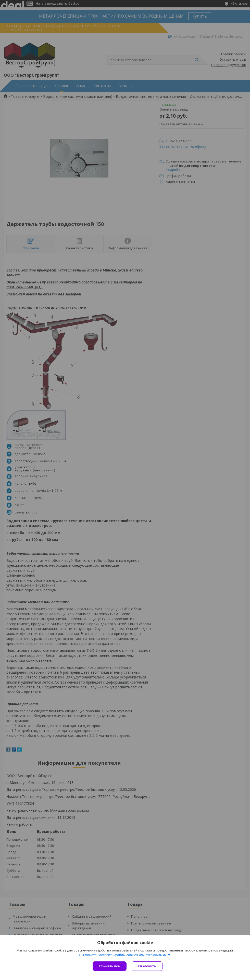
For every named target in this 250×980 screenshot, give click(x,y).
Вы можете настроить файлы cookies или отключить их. (123, 955)
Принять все (110, 966)
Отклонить (147, 966)
